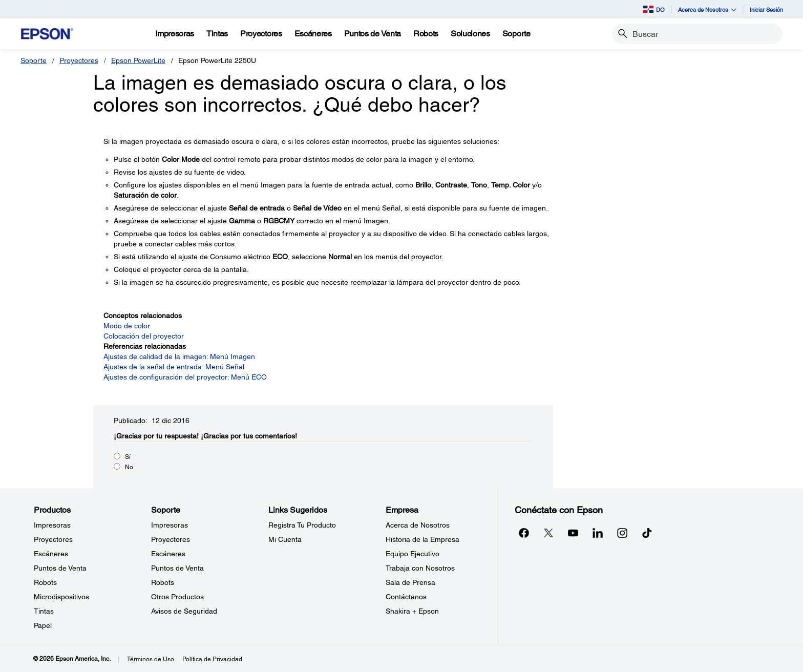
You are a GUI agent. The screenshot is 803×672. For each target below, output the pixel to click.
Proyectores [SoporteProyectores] (171, 539)
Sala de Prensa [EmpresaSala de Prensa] (410, 582)
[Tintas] (217, 34)
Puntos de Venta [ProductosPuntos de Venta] (60, 568)
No (129, 467)
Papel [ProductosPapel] (43, 625)
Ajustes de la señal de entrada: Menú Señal (174, 367)
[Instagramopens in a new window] (622, 533)
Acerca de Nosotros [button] (707, 9)
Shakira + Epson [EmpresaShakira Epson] (412, 611)
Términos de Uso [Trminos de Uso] (151, 659)
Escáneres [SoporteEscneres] (168, 554)
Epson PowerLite (138, 60)
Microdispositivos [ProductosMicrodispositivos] (61, 597)
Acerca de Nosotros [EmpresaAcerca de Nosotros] (418, 525)
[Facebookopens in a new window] (524, 533)
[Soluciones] (470, 34)
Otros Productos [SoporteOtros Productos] (177, 597)
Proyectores (79, 60)
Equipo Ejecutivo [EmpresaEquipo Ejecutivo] (413, 554)
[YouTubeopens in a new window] (573, 533)
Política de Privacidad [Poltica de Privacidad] (212, 659)
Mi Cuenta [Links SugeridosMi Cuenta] (285, 539)
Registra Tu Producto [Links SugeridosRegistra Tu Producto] (302, 525)
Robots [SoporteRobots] (163, 582)
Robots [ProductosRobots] (45, 582)
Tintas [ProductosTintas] (44, 611)
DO (654, 9)
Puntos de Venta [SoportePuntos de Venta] (177, 568)
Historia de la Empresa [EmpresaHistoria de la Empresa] (422, 539)
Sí (128, 457)
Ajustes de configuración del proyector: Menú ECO (185, 377)
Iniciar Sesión (766, 9)
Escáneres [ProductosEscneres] (51, 554)
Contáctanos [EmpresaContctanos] (406, 597)
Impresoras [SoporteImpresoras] (170, 525)
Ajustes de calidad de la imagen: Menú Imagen (179, 356)
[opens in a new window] (647, 533)
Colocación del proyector (144, 336)
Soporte (34, 60)
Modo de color (127, 326)
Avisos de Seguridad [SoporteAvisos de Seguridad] (184, 611)
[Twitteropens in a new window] (548, 533)
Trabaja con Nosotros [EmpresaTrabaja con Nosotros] (420, 568)
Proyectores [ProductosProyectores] (53, 539)
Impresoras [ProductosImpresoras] (52, 525)
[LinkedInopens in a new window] (598, 533)
